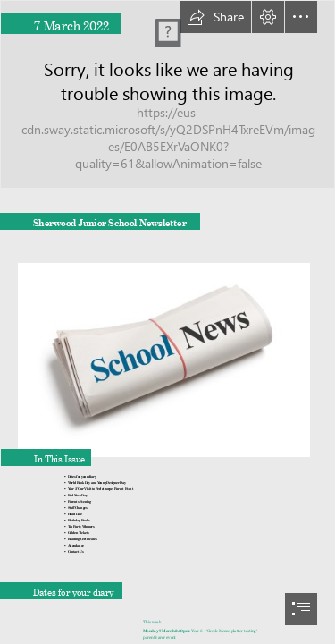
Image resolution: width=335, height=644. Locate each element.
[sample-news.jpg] (167, 354)
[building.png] (167, 94)
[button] (215, 17)
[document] (167, 322)
